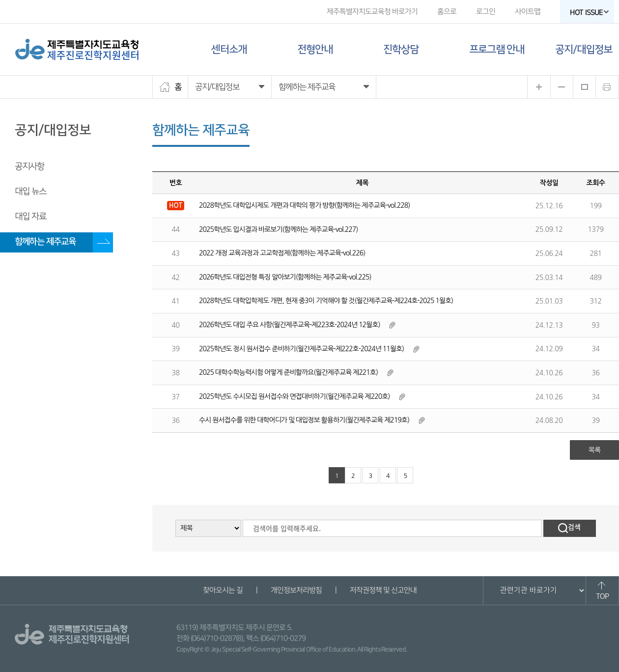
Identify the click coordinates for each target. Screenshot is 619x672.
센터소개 (229, 49)
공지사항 (29, 167)
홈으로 (447, 12)
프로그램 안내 (497, 49)
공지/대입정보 (584, 49)
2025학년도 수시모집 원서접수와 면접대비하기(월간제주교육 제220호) (294, 396)
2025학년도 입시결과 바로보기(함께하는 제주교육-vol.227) (278, 229)
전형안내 (315, 49)
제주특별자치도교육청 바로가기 (372, 12)
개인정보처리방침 (296, 590)
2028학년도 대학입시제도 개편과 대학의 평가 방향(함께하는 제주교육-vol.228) (304, 205)
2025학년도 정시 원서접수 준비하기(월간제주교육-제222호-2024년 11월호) (301, 349)
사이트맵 (528, 12)
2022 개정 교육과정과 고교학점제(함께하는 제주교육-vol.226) (282, 253)
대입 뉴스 (30, 192)
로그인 (486, 12)
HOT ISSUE (590, 13)
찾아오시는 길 (222, 590)
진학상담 (401, 49)
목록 (594, 450)
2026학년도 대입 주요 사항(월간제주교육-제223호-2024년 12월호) (290, 325)
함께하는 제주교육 (45, 242)
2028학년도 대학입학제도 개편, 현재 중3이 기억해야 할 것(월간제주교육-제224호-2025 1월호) (326, 301)
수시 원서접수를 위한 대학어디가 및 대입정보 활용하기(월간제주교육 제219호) (304, 420)
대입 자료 (30, 217)
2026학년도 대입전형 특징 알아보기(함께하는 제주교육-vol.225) (285, 277)
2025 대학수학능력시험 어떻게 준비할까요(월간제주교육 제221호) (288, 372)
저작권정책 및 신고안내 (383, 590)
